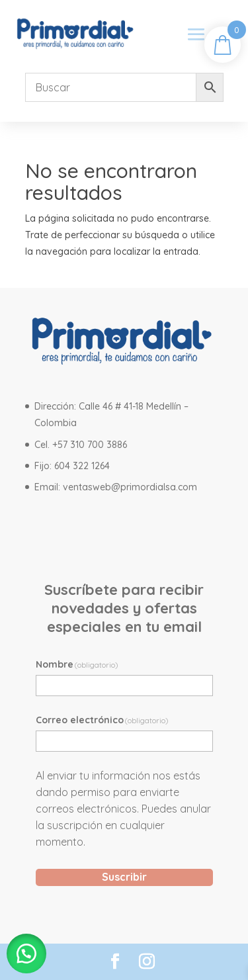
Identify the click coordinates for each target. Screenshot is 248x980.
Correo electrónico (103, 720)
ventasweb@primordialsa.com (130, 487)
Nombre (77, 664)
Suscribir (124, 877)
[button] (26, 954)
